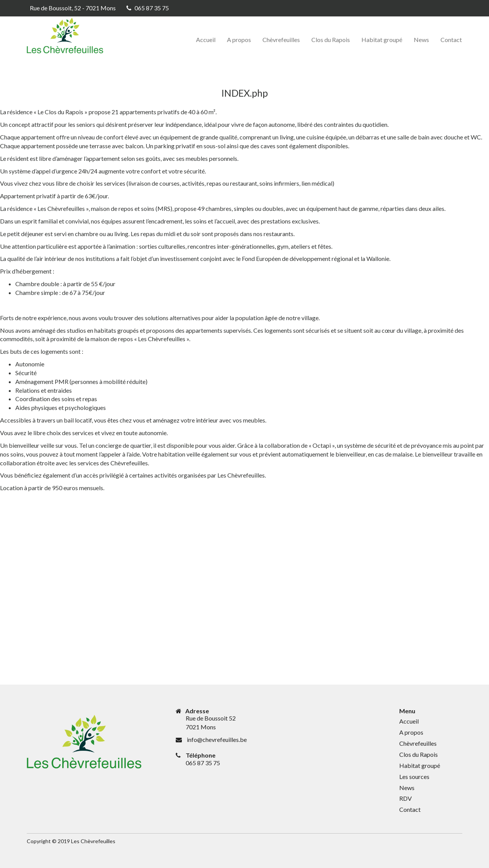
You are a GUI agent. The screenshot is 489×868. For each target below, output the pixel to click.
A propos (239, 40)
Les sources (414, 777)
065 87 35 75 (152, 8)
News (421, 40)
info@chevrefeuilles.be (217, 739)
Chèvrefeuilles (281, 40)
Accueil (206, 40)
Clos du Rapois (331, 40)
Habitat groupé (382, 40)
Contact (451, 40)
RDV (406, 798)
